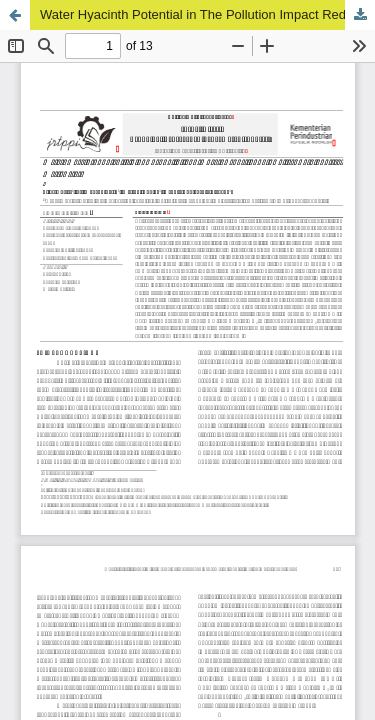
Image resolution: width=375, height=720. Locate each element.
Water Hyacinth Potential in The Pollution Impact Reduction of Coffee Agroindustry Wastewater (207, 14)
